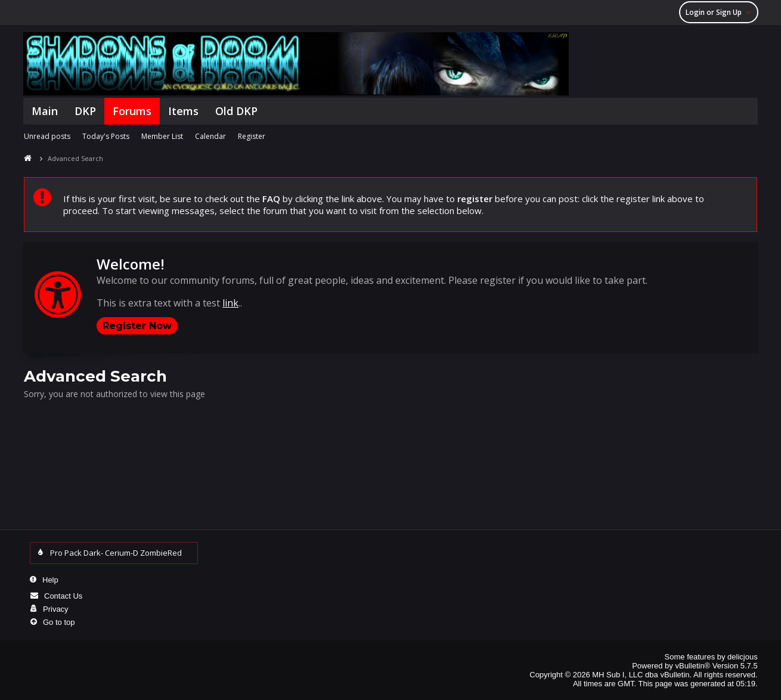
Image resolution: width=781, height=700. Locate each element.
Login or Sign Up (720, 12)
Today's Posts (106, 136)
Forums (132, 111)
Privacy (56, 609)
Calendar (210, 136)
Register (252, 136)
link (230, 303)
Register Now (137, 326)
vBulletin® (692, 666)
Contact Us (63, 596)
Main (45, 111)
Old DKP (236, 111)
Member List (162, 136)
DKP (85, 111)
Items (183, 111)
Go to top (59, 622)
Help (50, 580)
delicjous (743, 657)
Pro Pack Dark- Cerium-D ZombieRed (119, 553)
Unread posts (47, 136)
